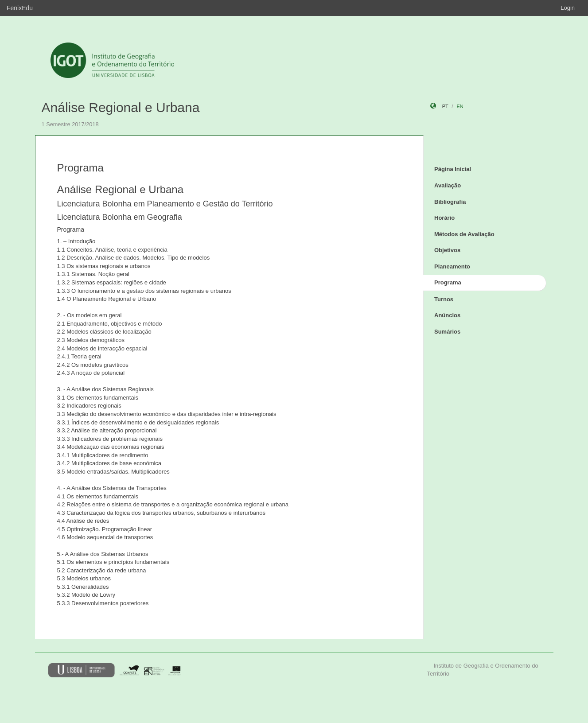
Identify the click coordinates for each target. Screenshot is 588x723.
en (460, 106)
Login (568, 8)
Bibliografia (450, 202)
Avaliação (448, 185)
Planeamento (452, 266)
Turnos (444, 299)
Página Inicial (453, 169)
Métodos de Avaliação (464, 234)
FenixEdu (20, 8)
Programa (448, 282)
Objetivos (447, 250)
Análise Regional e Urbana (121, 107)
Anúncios (447, 315)
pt (445, 106)
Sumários (447, 332)
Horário (444, 218)
